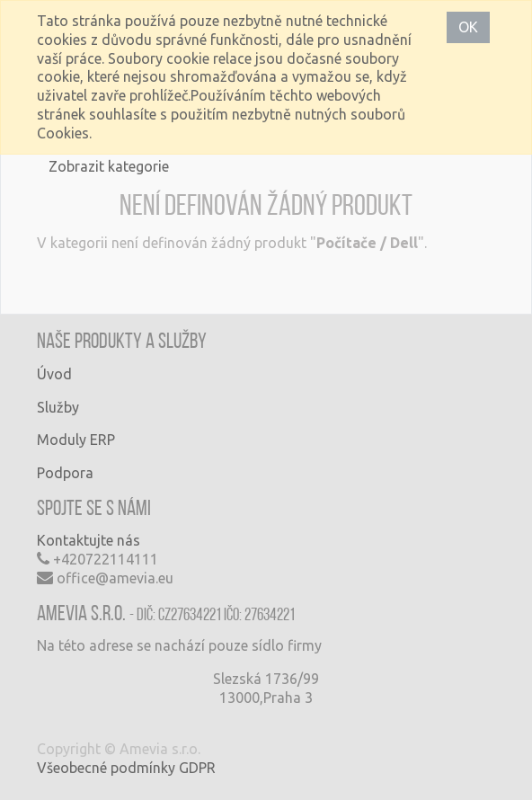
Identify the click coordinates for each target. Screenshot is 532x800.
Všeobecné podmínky (106, 768)
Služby (58, 407)
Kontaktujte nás (89, 540)
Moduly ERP (76, 440)
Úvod (54, 374)
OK (468, 27)
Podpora (65, 473)
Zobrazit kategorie (109, 166)
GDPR (197, 768)
